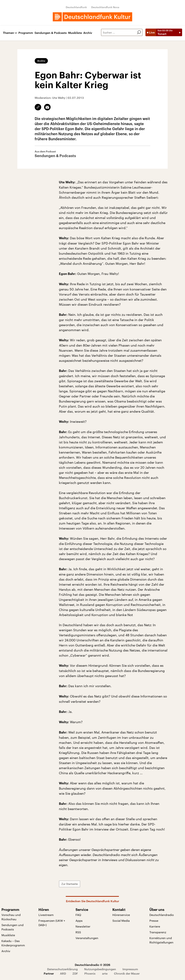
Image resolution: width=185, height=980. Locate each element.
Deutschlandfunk (76, 7)
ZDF (75, 973)
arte (105, 973)
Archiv (88, 33)
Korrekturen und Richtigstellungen (161, 940)
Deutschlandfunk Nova (105, 7)
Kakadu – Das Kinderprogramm (13, 943)
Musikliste (75, 33)
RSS (78, 932)
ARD (63, 973)
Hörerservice (121, 915)
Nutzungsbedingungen (100, 969)
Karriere (155, 926)
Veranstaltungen (87, 938)
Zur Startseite (70, 884)
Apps (79, 921)
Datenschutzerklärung (62, 969)
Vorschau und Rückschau (11, 917)
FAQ (78, 915)
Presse (154, 921)
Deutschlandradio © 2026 (92, 965)
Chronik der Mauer (127, 973)
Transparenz (158, 932)
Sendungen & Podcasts (51, 33)
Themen (8, 33)
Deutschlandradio (162, 915)
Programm (26, 33)
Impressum (130, 969)
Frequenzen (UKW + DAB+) (52, 923)
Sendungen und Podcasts (12, 927)
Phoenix (90, 973)
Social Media (121, 921)
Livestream (46, 915)
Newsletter (83, 926)
